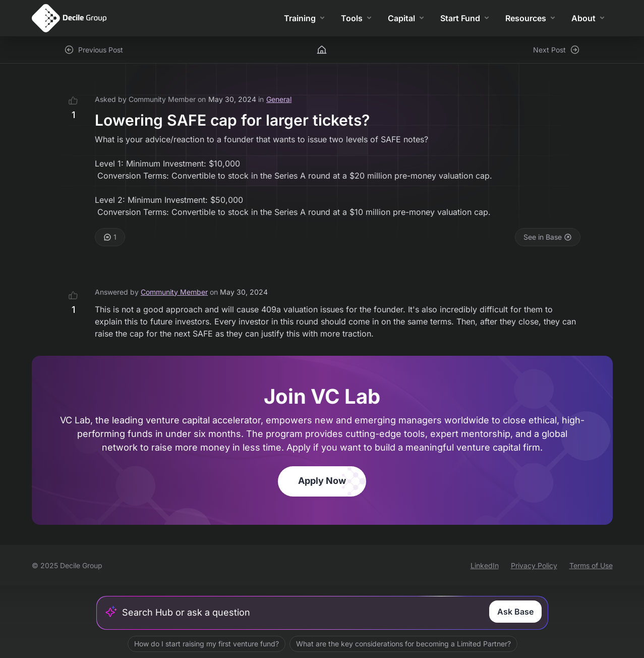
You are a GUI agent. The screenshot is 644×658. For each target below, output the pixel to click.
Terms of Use (591, 565)
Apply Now (322, 481)
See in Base (548, 237)
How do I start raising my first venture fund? (206, 644)
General (279, 99)
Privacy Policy (534, 565)
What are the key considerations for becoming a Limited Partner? (403, 644)
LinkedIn (485, 565)
